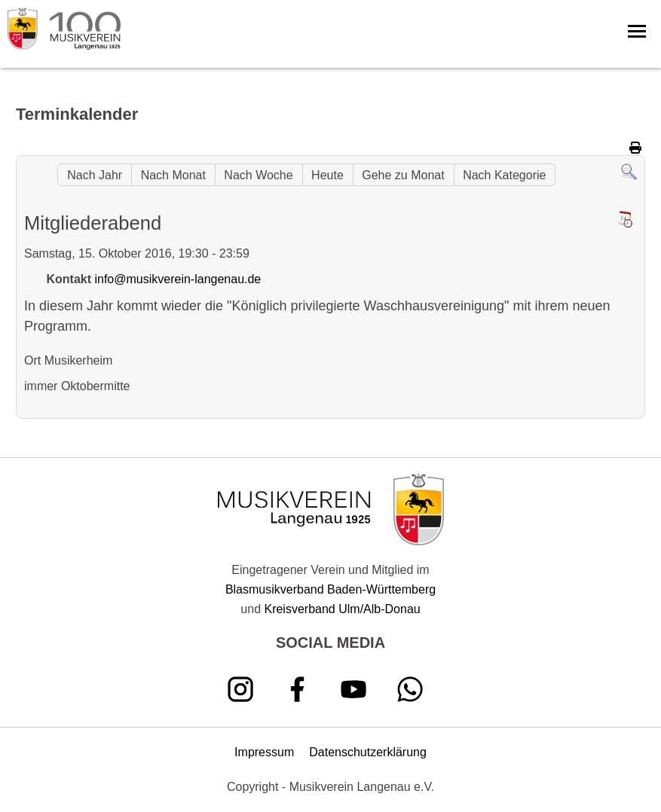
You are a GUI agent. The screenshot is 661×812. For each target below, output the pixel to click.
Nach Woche (258, 175)
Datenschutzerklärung (368, 752)
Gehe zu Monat (403, 175)
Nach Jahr (95, 175)
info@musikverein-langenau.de (177, 279)
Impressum (264, 752)
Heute (327, 175)
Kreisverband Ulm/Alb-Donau (342, 609)
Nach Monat (173, 175)
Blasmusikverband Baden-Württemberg (330, 589)
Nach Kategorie (504, 175)
